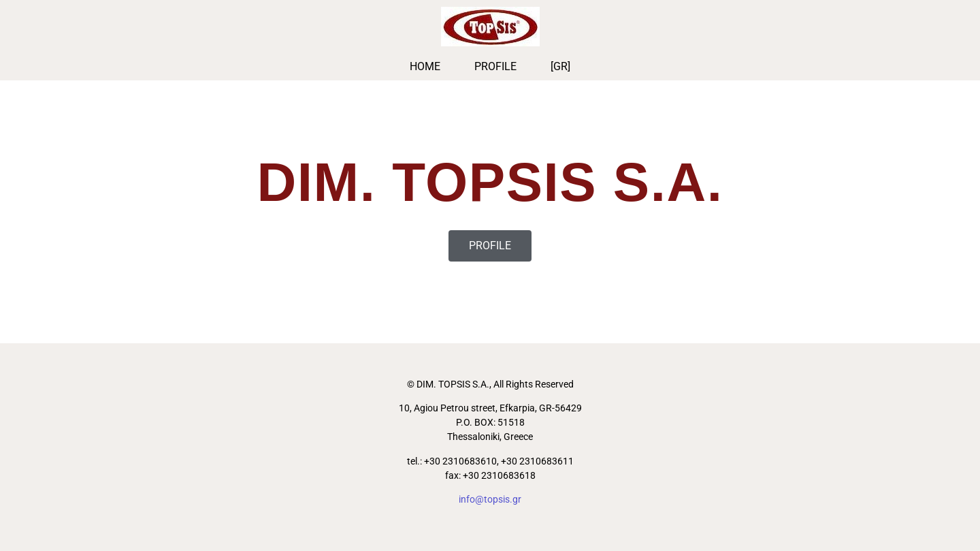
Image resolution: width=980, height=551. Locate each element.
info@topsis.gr (490, 499)
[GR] (560, 66)
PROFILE (495, 66)
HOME (425, 66)
